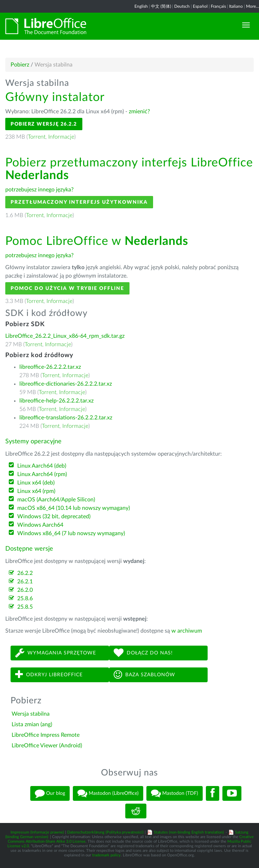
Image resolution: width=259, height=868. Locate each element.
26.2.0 (25, 590)
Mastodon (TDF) (175, 793)
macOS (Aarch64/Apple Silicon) (56, 500)
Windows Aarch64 (40, 525)
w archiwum (187, 631)
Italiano (236, 6)
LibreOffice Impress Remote (46, 735)
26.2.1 (25, 582)
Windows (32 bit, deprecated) (54, 517)
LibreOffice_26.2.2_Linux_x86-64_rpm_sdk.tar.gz (65, 336)
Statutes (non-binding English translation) (189, 832)
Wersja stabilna (31, 714)
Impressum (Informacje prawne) (37, 832)
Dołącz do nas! (143, 653)
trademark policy (106, 855)
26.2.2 (25, 573)
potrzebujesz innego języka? (39, 190)
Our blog (50, 793)
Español (200, 6)
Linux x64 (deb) (36, 483)
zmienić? (139, 112)
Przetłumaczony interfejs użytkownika (79, 202)
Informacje (61, 137)
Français (218, 6)
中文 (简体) (161, 6)
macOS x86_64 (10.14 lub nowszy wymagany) (74, 508)
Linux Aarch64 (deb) (42, 466)
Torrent (37, 137)
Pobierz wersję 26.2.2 (44, 124)
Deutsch (182, 6)
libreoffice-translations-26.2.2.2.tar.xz (66, 418)
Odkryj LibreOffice (49, 675)
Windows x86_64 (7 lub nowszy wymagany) (71, 533)
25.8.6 (25, 598)
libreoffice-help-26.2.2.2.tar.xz (56, 401)
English (141, 6)
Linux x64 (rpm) (36, 491)
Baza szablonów (144, 675)
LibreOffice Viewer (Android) (47, 746)
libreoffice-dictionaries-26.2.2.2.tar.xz (66, 384)
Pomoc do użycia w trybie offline (67, 288)
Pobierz (20, 65)
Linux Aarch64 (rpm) (42, 474)
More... (252, 6)
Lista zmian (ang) (32, 724)
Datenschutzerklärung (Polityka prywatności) (105, 832)
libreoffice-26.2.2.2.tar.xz (50, 367)
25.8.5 (25, 607)
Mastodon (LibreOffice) (108, 793)
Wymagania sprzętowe (56, 653)
